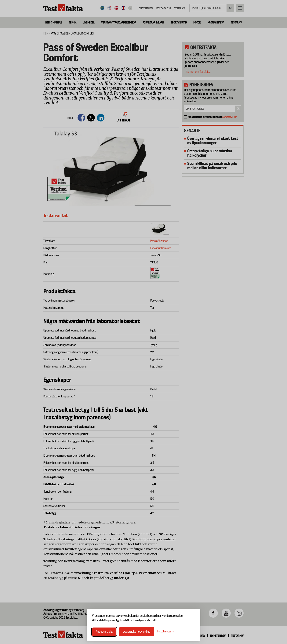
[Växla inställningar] (165, 632)
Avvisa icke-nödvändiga (137, 632)
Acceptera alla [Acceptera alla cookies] (104, 632)
